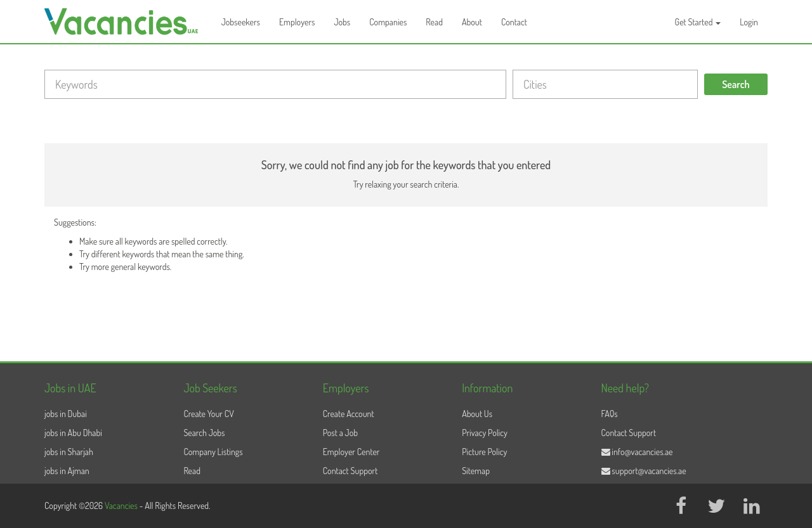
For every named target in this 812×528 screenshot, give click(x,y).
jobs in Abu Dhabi (73, 433)
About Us (477, 414)
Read (434, 22)
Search (736, 84)
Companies (388, 22)
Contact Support (350, 471)
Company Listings (213, 452)
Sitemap (476, 471)
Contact (514, 22)
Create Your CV (208, 414)
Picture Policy (484, 452)
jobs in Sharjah (69, 452)
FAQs (610, 414)
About (472, 22)
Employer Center (351, 452)
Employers (297, 22)
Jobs (342, 22)
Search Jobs (204, 433)
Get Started (698, 22)
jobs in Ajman (67, 471)
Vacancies (122, 505)
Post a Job (340, 433)
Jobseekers (241, 22)
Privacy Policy (485, 433)
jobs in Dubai (66, 414)
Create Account (349, 414)
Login (749, 22)
